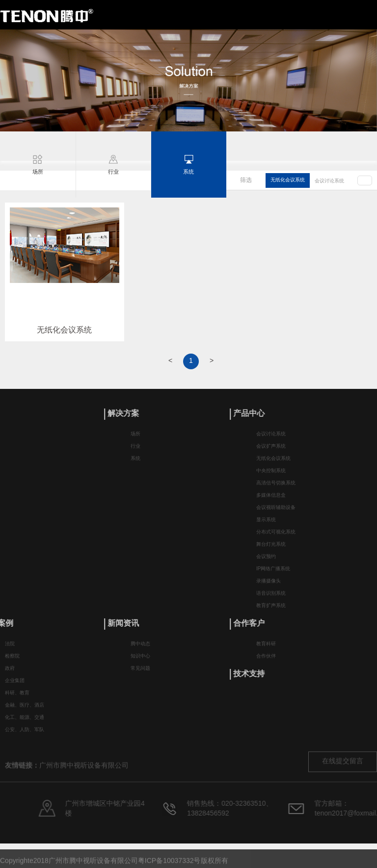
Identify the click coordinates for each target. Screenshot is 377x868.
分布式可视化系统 (276, 536)
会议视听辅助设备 (276, 512)
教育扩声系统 (271, 610)
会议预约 (266, 561)
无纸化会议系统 (288, 180)
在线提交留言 (343, 772)
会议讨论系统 (329, 181)
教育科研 (266, 648)
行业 (135, 450)
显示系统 (266, 524)
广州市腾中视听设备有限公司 (84, 776)
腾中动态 (140, 648)
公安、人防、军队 (25, 733)
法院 (10, 648)
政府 (10, 672)
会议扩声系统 (271, 450)
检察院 (12, 660)
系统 (135, 463)
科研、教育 (17, 697)
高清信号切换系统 (276, 487)
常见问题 (140, 672)
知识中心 (140, 660)
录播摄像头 (269, 585)
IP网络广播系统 (273, 573)
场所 (135, 438)
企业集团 (15, 684)
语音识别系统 (271, 598)
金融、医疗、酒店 (25, 709)
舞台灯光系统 (271, 549)
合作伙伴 (266, 660)
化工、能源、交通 (25, 721)
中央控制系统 (271, 475)
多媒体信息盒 (271, 499)
